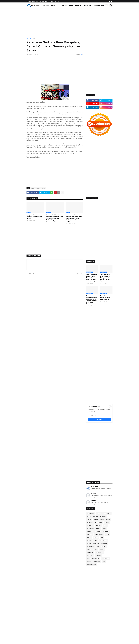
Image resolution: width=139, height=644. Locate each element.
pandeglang (103, 540)
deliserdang (90, 528)
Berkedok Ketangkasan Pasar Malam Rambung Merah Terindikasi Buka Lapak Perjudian (92, 300)
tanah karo (90, 556)
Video (71, 5)
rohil (98, 546)
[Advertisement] (69, 23)
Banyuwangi (91, 513)
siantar (102, 549)
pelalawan (104, 543)
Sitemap (29, 1)
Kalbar (89, 516)
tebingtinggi (97, 562)
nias (102, 537)
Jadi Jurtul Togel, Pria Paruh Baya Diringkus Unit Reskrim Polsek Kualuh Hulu (106, 278)
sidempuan (90, 553)
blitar (105, 525)
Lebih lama (79, 273)
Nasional (63, 5)
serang (89, 549)
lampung (89, 534)
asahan (107, 522)
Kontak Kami (87, 5)
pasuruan (96, 543)
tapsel (89, 562)
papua (89, 543)
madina (89, 537)
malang (43, 188)
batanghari (90, 525)
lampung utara (99, 534)
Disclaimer (45, 1)
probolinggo (90, 546)
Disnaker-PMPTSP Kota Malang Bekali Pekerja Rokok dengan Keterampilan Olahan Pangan (55, 217)
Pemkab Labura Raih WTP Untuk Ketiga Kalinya (105, 297)
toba (104, 562)
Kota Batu (103, 516)
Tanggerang (99, 522)
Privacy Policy (53, 1)
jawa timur (90, 531)
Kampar (96, 516)
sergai (95, 549)
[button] (107, 5)
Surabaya (90, 522)
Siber (59, 1)
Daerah (53, 5)
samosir (104, 546)
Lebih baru (31, 273)
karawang (106, 531)
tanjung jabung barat (93, 559)
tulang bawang (91, 565)
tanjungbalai (105, 559)
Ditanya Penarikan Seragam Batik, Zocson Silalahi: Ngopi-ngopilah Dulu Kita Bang (91, 278)
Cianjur (99, 513)
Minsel (108, 519)
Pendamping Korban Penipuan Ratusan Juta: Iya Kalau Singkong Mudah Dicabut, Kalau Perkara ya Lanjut (74, 218)
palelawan (90, 540)
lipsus (107, 534)
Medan (96, 519)
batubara (98, 525)
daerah (35, 39)
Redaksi (78, 5)
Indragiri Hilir (107, 513)
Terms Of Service (36, 1)
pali (96, 540)
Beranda (46, 5)
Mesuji (102, 519)
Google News (99, 5)
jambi (104, 528)
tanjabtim (98, 556)
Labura (89, 519)
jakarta (98, 528)
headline (38, 188)
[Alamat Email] (99, 415)
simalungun (99, 553)
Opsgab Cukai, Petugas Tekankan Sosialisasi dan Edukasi (34, 217)
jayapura (98, 531)
